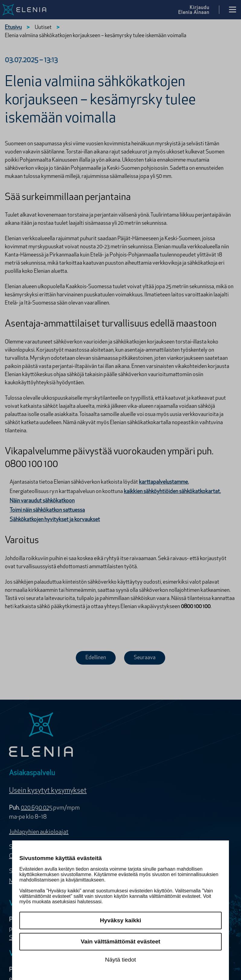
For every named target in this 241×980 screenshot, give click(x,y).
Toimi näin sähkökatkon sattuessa (47, 510)
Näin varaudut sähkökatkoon (42, 501)
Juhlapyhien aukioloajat (39, 832)
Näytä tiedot (120, 960)
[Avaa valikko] (233, 10)
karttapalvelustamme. (164, 482)
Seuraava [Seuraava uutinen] (145, 658)
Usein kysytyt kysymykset (48, 791)
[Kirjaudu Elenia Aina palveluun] (199, 10)
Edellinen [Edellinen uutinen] (96, 658)
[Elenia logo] (41, 735)
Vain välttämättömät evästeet (120, 941)
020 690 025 (37, 808)
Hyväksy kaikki (121, 920)
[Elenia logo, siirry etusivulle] (28, 10)
